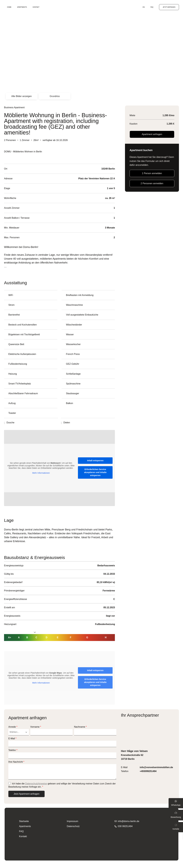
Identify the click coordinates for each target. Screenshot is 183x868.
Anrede (13, 727)
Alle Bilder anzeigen (21, 96)
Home (9, 7)
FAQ (152, 7)
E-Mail (12, 739)
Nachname (80, 727)
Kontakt (36, 7)
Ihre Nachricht (16, 762)
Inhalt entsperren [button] (95, 461)
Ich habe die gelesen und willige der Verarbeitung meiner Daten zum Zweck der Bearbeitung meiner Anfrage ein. (62, 785)
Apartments (22, 7)
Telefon (13, 750)
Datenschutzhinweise (36, 784)
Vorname (36, 727)
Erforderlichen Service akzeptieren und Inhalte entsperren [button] (95, 472)
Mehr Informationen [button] (41, 473)
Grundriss (55, 96)
